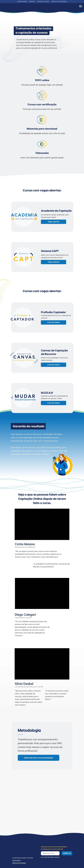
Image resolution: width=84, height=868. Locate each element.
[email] (50, 853)
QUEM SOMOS (22, 2)
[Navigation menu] (81, 6)
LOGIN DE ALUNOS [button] (43, 2)
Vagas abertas (54, 222)
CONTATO (32, 2)
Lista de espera (54, 322)
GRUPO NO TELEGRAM (59, 2)
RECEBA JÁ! (67, 853)
